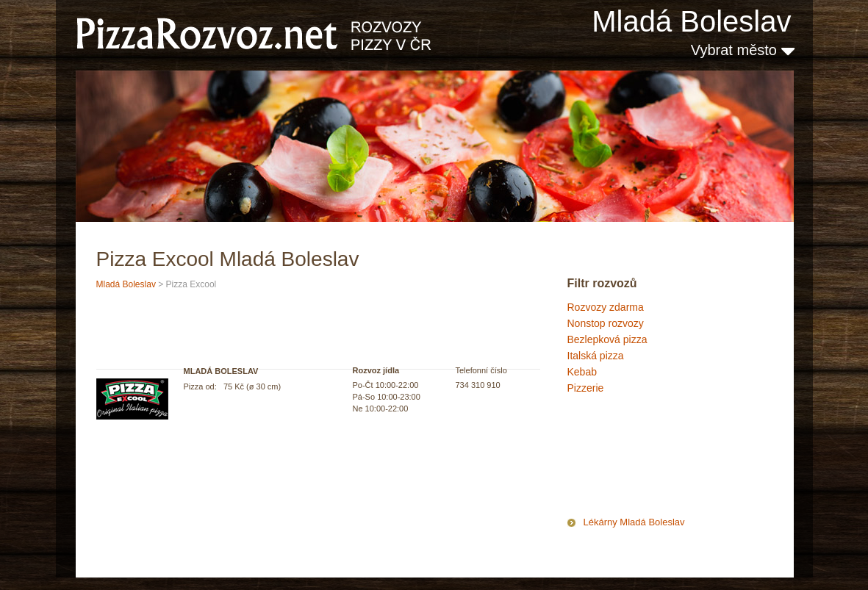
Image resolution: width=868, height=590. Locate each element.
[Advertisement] (641, 458)
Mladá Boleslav (691, 21)
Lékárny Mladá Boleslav (634, 522)
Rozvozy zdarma (606, 307)
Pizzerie (586, 388)
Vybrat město (743, 50)
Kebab (582, 372)
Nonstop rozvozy (606, 323)
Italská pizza (596, 356)
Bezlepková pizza (607, 339)
